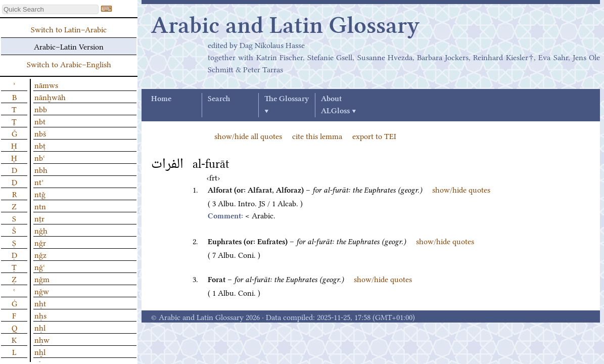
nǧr (40, 242)
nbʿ (40, 157)
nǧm (42, 279)
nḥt (40, 303)
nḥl (40, 327)
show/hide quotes (461, 189)
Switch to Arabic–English (69, 64)
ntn (40, 206)
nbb (41, 109)
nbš (40, 133)
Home (161, 99)
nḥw (42, 339)
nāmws (46, 84)
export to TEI (374, 135)
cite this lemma (317, 135)
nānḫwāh (50, 97)
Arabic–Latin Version (69, 46)
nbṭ (40, 145)
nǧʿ (40, 266)
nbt (40, 121)
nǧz (40, 254)
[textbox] (50, 9)
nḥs (40, 315)
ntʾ (39, 181)
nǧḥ (41, 230)
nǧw (42, 291)
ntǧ (40, 194)
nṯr (39, 218)
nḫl (40, 351)
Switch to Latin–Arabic (69, 29)
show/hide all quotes (248, 135)
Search (219, 99)
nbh (41, 169)
